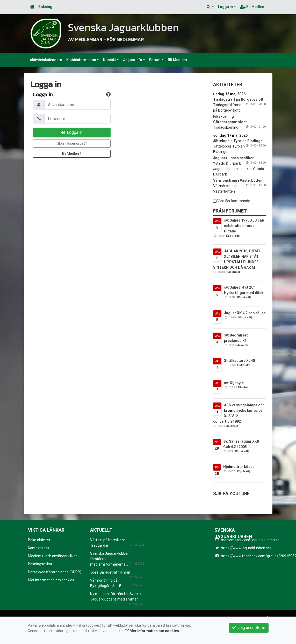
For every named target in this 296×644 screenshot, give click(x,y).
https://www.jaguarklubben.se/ (246, 548)
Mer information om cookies (51, 580)
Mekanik (242, 345)
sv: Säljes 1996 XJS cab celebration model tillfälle (244, 226)
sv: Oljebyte (234, 383)
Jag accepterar (249, 628)
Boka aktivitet (39, 540)
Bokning (45, 7)
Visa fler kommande (232, 201)
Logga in (225, 7)
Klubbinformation (81, 60)
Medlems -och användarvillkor (52, 556)
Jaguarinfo (133, 60)
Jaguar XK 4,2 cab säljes (245, 313)
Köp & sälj (233, 236)
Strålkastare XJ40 (239, 361)
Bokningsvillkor (40, 564)
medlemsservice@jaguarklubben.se (250, 540)
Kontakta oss (39, 548)
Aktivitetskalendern (46, 60)
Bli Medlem (177, 60)
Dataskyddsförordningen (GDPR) (55, 572)
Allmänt (243, 387)
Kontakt (109, 60)
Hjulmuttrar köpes (239, 467)
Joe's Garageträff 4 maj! (110, 572)
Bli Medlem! (253, 7)
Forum (155, 60)
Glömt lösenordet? (72, 143)
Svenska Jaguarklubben (131, 27)
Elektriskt (234, 272)
